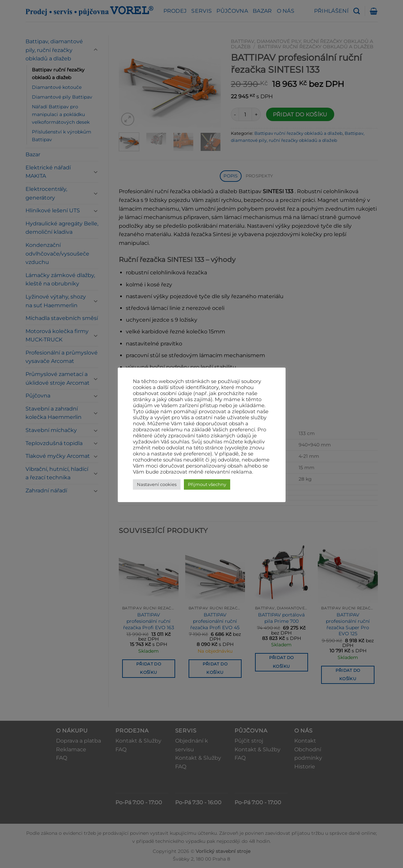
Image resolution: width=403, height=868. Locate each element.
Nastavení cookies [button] (157, 484)
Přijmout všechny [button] (207, 484)
